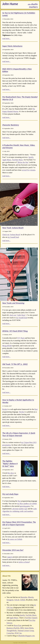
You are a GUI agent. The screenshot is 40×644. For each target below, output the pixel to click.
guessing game (25, 506)
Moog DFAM (7, 346)
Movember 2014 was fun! (13, 550)
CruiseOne (10, 633)
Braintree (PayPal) (13, 628)
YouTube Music (17, 160)
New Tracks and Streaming (13, 303)
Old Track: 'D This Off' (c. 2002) (15, 364)
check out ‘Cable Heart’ (18, 315)
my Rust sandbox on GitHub (27, 504)
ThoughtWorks (12, 631)
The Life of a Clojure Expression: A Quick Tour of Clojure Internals (19, 434)
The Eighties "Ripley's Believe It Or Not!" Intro (10, 464)
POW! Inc (18, 633)
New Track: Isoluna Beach (13, 228)
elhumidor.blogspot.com (26, 636)
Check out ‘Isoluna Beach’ (11, 235)
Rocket (5, 409)
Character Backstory (11, 125)
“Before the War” (23, 162)
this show (11, 473)
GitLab (17, 600)
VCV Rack (21, 338)
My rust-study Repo (10, 494)
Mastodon (24, 597)
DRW (22, 628)
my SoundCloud (13, 237)
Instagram (10, 600)
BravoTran (18, 625)
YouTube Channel (31, 618)
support (10, 557)
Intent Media (29, 628)
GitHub (23, 600)
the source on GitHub (15, 539)
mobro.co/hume (24, 562)
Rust (36, 409)
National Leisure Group (26, 631)
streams (33, 170)
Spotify (31, 157)
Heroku (22, 412)
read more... (6, 39)
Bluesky (31, 597)
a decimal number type (19, 509)
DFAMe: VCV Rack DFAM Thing (15, 331)
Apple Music (7, 160)
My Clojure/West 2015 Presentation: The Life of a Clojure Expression (19, 523)
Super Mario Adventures (12, 46)
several (24, 170)
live (28, 170)
